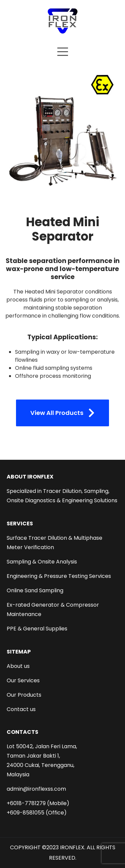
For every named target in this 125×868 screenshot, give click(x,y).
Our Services (23, 680)
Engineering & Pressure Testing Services (59, 576)
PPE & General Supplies (37, 629)
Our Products (24, 695)
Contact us (21, 709)
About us (18, 666)
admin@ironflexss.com (36, 789)
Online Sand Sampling (35, 590)
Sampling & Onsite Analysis (42, 562)
